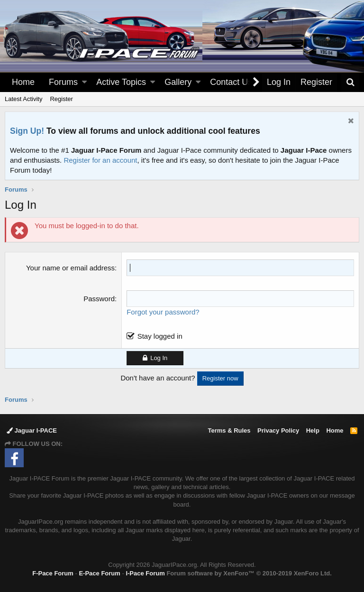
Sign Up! (27, 131)
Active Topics (121, 82)
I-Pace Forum (145, 573)
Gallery (178, 82)
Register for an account (100, 160)
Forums (63, 82)
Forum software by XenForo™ (249, 573)
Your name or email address (70, 268)
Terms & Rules (229, 430)
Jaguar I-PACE (32, 430)
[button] (84, 82)
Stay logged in (160, 336)
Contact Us (231, 82)
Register (61, 99)
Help (313, 430)
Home (23, 82)
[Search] (350, 82)
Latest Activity (23, 99)
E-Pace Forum (99, 573)
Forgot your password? (163, 312)
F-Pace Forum (53, 573)
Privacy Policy (278, 430)
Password (99, 299)
